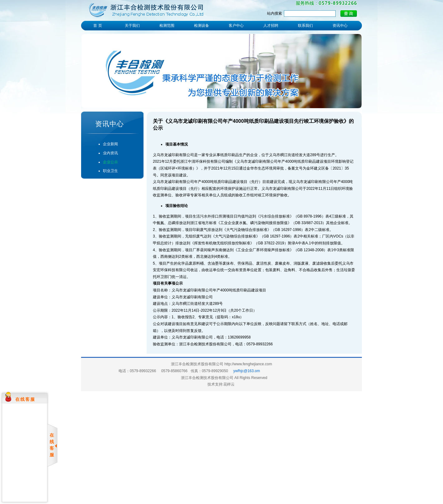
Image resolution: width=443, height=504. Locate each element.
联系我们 (305, 26)
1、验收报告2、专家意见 (192, 317)
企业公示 (110, 162)
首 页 (97, 26)
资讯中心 (340, 26)
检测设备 (202, 26)
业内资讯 (110, 153)
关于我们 (132, 26)
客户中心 (236, 26)
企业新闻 (110, 144)
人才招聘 (271, 26)
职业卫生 (110, 171)
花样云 (229, 384)
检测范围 (167, 26)
